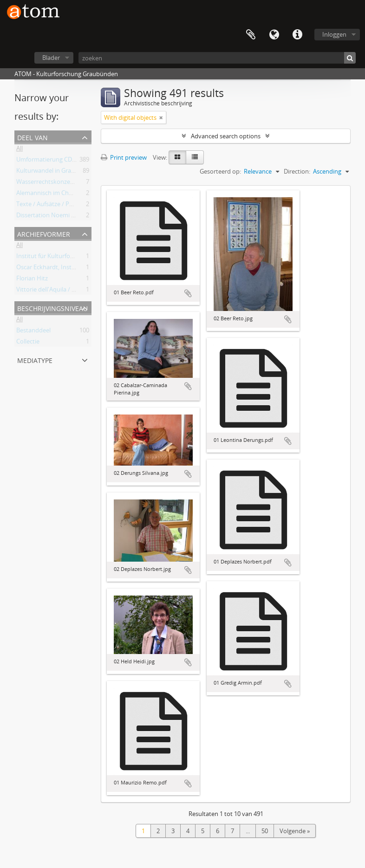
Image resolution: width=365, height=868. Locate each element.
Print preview (124, 157)
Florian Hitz (32, 280)
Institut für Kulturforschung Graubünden (73, 258)
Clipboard (251, 35)
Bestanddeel (33, 332)
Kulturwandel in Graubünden (56, 172)
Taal (274, 35)
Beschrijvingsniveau (52, 308)
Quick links (297, 35)
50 (265, 831)
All (20, 150)
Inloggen (334, 34)
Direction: (297, 171)
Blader (51, 58)
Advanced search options (226, 136)
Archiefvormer (44, 233)
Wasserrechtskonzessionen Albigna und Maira (80, 183)
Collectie (28, 343)
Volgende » (295, 831)
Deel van (33, 137)
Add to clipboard (188, 293)
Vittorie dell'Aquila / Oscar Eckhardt (65, 291)
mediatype (35, 360)
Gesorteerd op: (220, 171)
